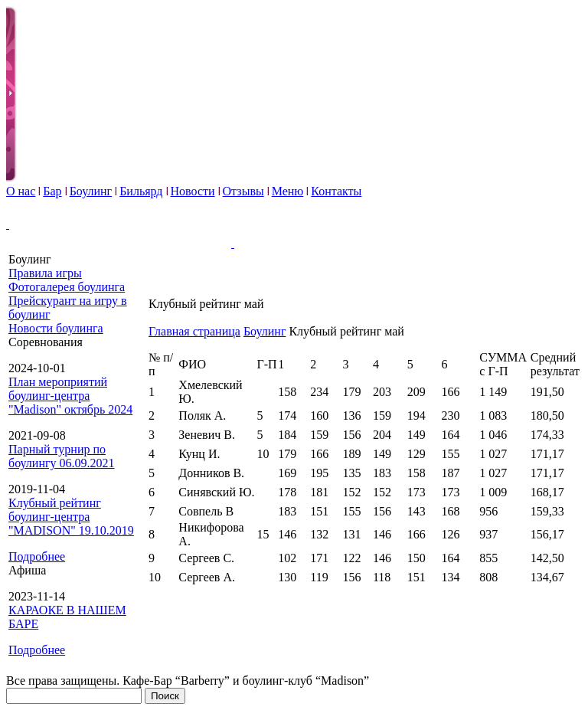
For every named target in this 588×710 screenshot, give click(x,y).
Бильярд (141, 191)
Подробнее (37, 556)
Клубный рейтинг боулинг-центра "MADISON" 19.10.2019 (71, 517)
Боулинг (91, 191)
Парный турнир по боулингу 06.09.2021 (62, 456)
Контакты (336, 191)
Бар (52, 191)
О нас (21, 191)
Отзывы (243, 191)
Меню (288, 191)
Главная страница (194, 331)
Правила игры (45, 273)
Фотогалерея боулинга (67, 287)
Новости (193, 191)
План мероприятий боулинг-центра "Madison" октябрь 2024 (70, 396)
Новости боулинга (56, 328)
